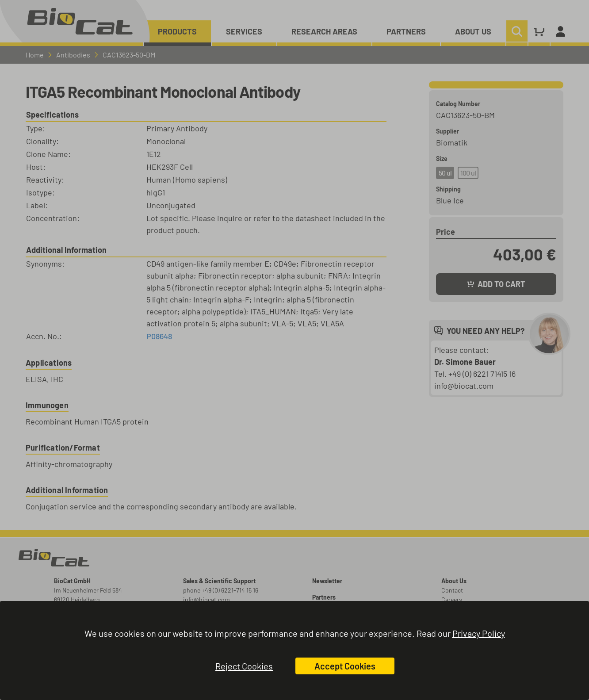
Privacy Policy (479, 633)
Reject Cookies (244, 666)
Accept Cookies (345, 666)
